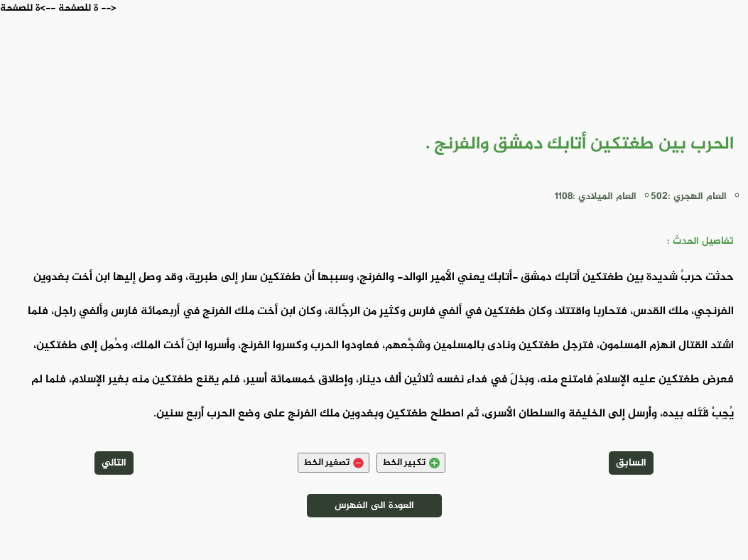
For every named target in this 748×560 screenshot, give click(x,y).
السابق (631, 463)
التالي (114, 463)
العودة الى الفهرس (374, 506)
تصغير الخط (334, 463)
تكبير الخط (411, 463)
